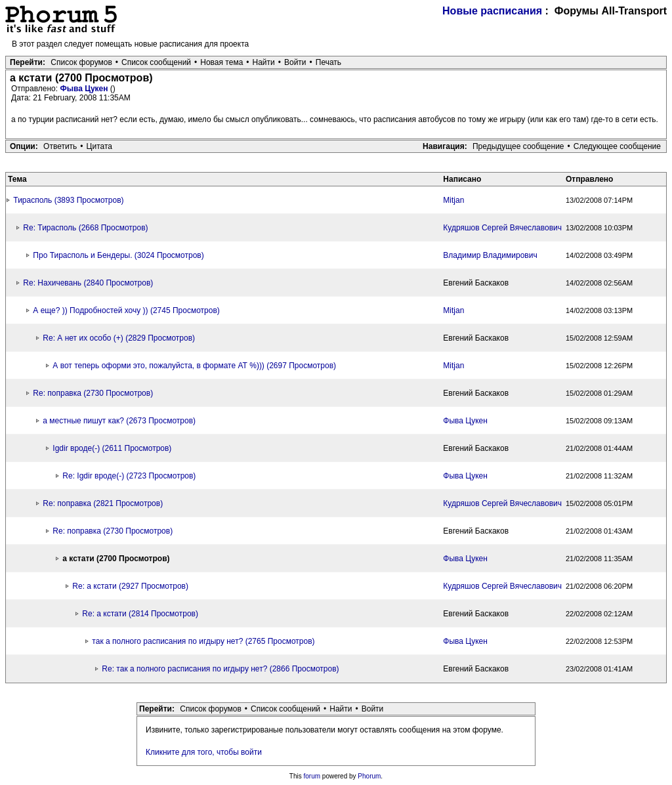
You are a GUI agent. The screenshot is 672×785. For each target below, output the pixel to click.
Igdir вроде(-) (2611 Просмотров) (112, 448)
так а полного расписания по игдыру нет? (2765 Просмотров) (203, 641)
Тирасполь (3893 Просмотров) (68, 200)
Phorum (369, 776)
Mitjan (453, 200)
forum (312, 776)
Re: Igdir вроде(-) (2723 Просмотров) (129, 476)
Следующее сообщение (617, 146)
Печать (328, 62)
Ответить (60, 146)
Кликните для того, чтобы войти (204, 752)
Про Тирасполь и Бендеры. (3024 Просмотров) (118, 255)
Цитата (99, 146)
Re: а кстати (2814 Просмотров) (140, 614)
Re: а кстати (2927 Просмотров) (130, 586)
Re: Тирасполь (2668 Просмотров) (85, 228)
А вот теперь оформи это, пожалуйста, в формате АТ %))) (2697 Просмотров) (194, 366)
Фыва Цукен (85, 89)
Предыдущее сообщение (518, 146)
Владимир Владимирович (490, 255)
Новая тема (221, 62)
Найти (264, 62)
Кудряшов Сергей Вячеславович (502, 228)
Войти (295, 62)
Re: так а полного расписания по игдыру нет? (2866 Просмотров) (220, 669)
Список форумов (81, 62)
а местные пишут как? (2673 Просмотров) (119, 421)
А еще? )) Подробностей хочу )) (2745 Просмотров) (126, 310)
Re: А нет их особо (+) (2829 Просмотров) (119, 338)
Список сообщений (156, 62)
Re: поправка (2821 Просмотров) (103, 503)
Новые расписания (492, 11)
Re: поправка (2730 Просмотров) (93, 393)
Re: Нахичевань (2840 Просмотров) (88, 283)
